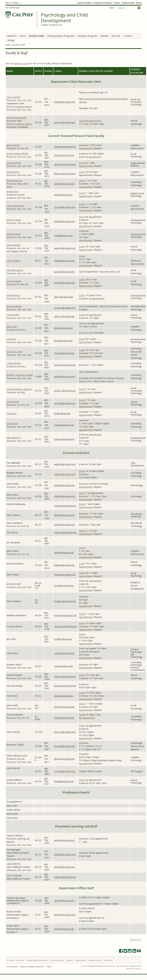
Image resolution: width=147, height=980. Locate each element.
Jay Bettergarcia (14, 181)
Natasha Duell (13, 234)
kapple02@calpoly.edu (65, 464)
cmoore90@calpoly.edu (65, 626)
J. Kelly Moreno (14, 363)
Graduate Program (87, 36)
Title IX (49, 967)
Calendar (70, 960)
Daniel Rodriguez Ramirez (19, 389)
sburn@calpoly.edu (63, 195)
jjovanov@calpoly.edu (65, 308)
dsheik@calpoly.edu (63, 696)
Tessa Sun (12, 413)
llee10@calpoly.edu (63, 341)
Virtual (82, 531)
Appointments (86, 166)
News (23, 36)
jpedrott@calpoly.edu (64, 377)
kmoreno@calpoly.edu (65, 365)
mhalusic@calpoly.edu (65, 575)
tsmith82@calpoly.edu (65, 403)
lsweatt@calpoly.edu (64, 425)
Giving (11, 40)
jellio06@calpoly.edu (64, 553)
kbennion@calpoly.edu (65, 174)
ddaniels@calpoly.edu (64, 221)
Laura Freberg (13, 261)
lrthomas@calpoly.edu (65, 732)
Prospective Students (103, 3)
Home (8, 45)
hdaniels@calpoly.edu (64, 525)
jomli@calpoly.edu (63, 639)
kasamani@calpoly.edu (65, 686)
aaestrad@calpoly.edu (65, 248)
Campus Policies (95, 960)
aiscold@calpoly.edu (64, 586)
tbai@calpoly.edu (62, 413)
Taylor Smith (13, 402)
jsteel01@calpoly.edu (64, 707)
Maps (112, 8)
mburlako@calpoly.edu (65, 506)
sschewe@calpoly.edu (65, 771)
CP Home (10, 960)
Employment (81, 960)
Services (116, 36)
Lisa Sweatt (12, 423)
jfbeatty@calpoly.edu (64, 155)
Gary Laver (12, 326)
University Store (57, 960)
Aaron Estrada (13, 245)
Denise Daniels (14, 220)
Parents (117, 3)
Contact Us (108, 960)
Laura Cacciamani (15, 206)
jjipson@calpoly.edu (64, 297)
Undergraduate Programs (61, 36)
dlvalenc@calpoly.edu (64, 759)
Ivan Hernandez (14, 281)
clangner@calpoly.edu (65, 102)
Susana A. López (15, 352)
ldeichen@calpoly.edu (64, 867)
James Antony (13, 145)
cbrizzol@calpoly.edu (64, 901)
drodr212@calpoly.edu (65, 391)
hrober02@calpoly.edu (65, 677)
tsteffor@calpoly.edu (64, 718)
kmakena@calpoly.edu (65, 601)
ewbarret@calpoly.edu (65, 474)
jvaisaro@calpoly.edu (64, 439)
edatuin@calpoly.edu (64, 929)
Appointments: (86, 148)
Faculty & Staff (128, 3)
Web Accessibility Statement (32, 967)
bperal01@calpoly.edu (65, 915)
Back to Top (135, 940)
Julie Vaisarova (13, 438)
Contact (128, 36)
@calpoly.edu (69, 496)
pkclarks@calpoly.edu (64, 515)
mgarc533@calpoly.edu (66, 532)
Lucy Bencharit (14, 163)
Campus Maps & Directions (37, 960)
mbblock (58, 496)
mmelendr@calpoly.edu (65, 615)
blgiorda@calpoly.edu (64, 565)
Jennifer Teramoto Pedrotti (20, 375)
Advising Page (21, 63)
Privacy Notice (12, 967)
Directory (20, 960)
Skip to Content (12, 3)
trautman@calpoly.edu (65, 877)
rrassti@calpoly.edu (63, 666)
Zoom (82, 121)
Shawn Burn (12, 192)
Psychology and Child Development (64, 18)
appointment (95, 121)
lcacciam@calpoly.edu (65, 207)
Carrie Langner (14, 97)
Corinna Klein (13, 315)
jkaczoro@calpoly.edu (65, 122)
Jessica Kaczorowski (16, 118)
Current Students (84, 3)
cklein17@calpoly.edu (64, 316)
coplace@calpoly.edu (64, 653)
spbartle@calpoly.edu (64, 485)
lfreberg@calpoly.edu (64, 261)
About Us (12, 36)
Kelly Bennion (13, 172)
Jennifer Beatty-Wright (17, 154)
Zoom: (83, 163)
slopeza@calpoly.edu (64, 353)
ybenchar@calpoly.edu (65, 164)
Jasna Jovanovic (14, 306)
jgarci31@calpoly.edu (64, 272)
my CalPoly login (12, 8)
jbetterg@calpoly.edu (64, 184)
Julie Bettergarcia (15, 270)
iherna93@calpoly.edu (65, 283)
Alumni (139, 3)
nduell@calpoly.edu (63, 236)
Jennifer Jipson (13, 295)
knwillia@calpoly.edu (64, 781)
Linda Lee (11, 339)
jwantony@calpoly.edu (65, 147)
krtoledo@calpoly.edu (64, 746)
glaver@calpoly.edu (63, 328)
